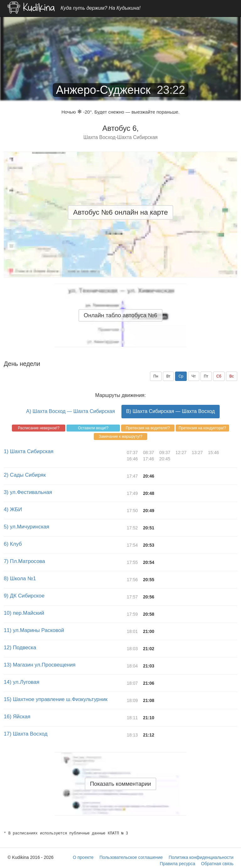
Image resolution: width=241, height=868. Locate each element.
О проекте (83, 857)
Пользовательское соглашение (131, 857)
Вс (232, 376)
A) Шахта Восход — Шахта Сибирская (70, 411)
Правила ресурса (177, 864)
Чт (194, 376)
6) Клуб (13, 544)
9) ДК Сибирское (24, 596)
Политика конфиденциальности (201, 857)
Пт (206, 376)
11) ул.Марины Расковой (34, 630)
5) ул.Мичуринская (27, 527)
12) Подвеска (20, 648)
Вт (168, 376)
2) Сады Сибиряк (25, 475)
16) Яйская (17, 717)
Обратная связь (217, 864)
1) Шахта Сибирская (29, 451)
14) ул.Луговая (21, 682)
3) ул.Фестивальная (28, 492)
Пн (156, 376)
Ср (181, 376)
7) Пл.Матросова (24, 561)
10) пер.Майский (24, 613)
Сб (219, 376)
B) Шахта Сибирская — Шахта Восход (171, 411)
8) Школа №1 (20, 579)
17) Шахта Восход (26, 734)
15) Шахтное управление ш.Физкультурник (56, 699)
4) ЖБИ (13, 509)
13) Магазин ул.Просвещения (40, 665)
